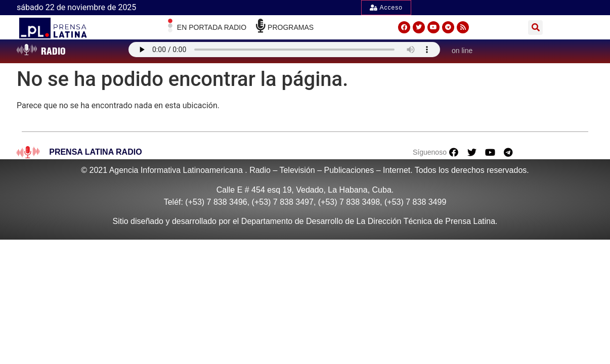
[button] (535, 28)
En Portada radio (212, 27)
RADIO (53, 51)
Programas (291, 27)
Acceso (386, 8)
